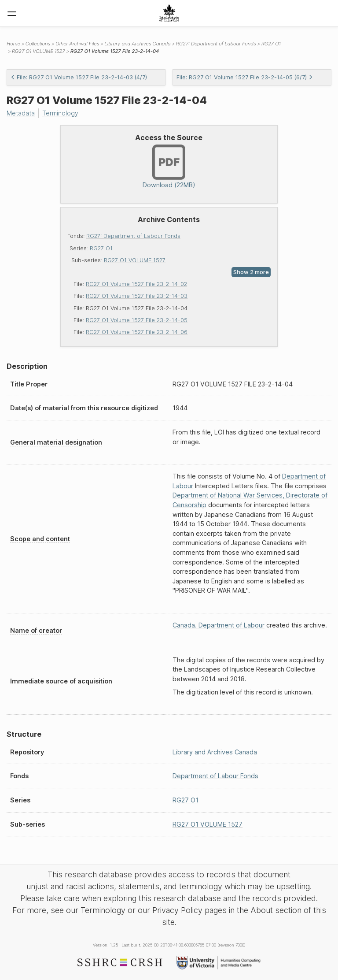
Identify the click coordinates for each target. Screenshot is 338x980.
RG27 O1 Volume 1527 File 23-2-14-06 (137, 332)
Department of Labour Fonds (215, 776)
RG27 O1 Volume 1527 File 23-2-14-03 (137, 296)
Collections (38, 44)
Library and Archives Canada (137, 44)
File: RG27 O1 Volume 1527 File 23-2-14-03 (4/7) (79, 77)
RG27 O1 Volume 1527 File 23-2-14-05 (137, 320)
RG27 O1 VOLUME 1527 (135, 260)
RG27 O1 (101, 248)
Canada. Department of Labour (219, 625)
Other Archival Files (77, 44)
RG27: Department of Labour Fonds (133, 236)
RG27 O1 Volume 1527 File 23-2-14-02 (136, 284)
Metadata (21, 113)
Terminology (62, 113)
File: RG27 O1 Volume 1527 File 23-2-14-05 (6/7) (245, 77)
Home (13, 44)
